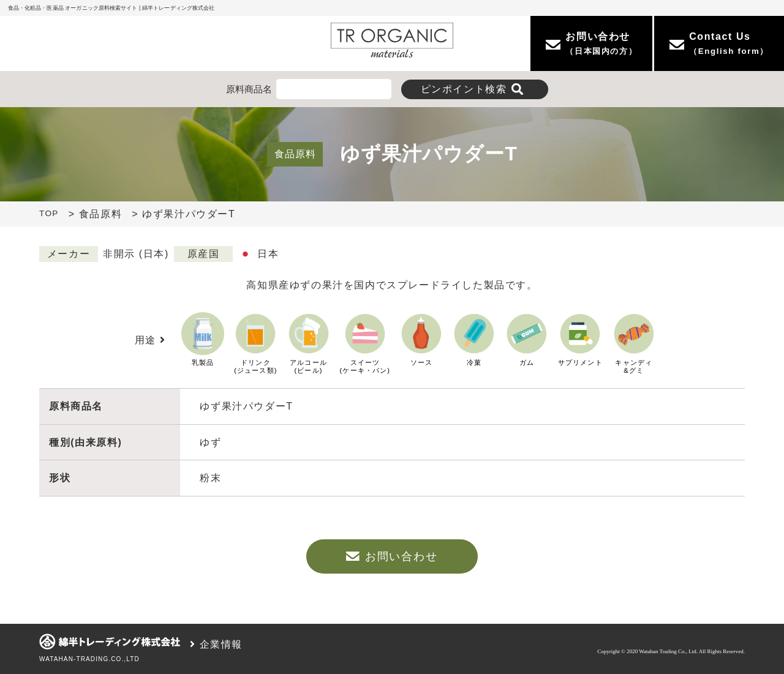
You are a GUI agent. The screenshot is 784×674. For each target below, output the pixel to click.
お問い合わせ (392, 556)
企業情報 (216, 644)
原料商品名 (249, 89)
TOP (49, 213)
